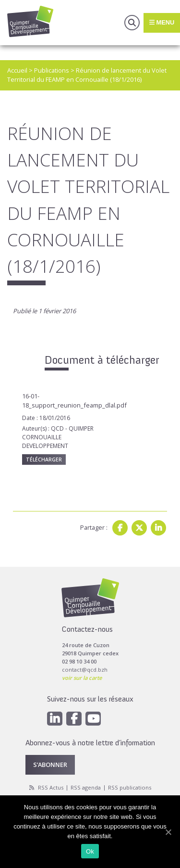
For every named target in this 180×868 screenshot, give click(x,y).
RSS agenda (86, 787)
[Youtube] (93, 719)
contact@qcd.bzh (85, 670)
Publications (52, 70)
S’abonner (50, 765)
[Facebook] (74, 719)
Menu (162, 22)
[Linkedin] (55, 719)
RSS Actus (51, 787)
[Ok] (168, 832)
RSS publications (130, 787)
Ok (90, 851)
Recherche (132, 23)
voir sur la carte (82, 678)
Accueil (17, 70)
